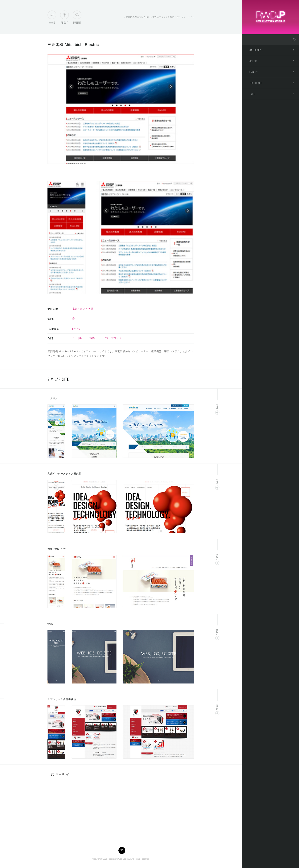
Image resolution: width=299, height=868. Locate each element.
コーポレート (80, 338)
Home (52, 18)
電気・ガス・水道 (83, 309)
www (50, 624)
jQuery (76, 329)
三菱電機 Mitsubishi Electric (73, 45)
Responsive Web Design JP (119, 859)
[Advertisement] (80, 807)
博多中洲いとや (57, 549)
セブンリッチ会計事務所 (62, 699)
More (217, 406)
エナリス (53, 398)
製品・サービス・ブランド (106, 338)
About (64, 18)
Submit (77, 18)
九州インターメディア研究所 (64, 474)
